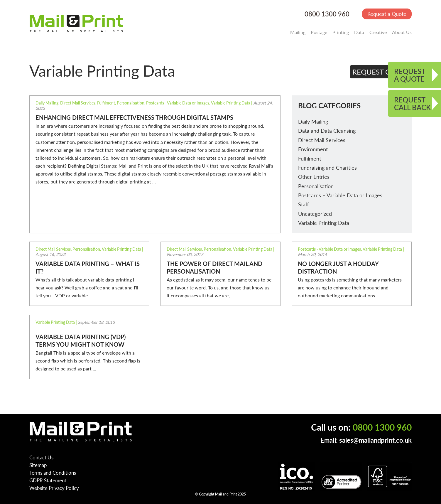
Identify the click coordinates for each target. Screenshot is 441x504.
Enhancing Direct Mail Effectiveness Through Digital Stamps (134, 117)
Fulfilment (310, 158)
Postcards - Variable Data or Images (178, 103)
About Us (402, 32)
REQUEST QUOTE (381, 72)
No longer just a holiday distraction (338, 267)
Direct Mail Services (322, 140)
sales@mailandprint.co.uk (375, 440)
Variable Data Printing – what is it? (88, 267)
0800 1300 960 (327, 14)
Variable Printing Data (324, 223)
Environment (313, 149)
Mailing (298, 32)
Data (359, 32)
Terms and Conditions (53, 473)
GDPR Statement (48, 480)
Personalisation (316, 186)
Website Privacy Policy (54, 488)
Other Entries (314, 177)
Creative (378, 32)
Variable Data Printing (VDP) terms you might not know (81, 341)
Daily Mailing (313, 121)
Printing (341, 32)
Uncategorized (315, 214)
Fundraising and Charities (327, 167)
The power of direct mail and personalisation (214, 267)
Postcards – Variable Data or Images (340, 195)
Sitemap (38, 465)
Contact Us (41, 457)
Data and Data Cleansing (327, 130)
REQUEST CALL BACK (412, 103)
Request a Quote (387, 14)
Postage (319, 32)
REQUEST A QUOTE (410, 75)
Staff (304, 204)
